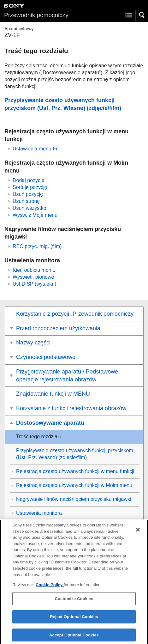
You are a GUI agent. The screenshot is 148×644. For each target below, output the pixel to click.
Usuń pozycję (28, 194)
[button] (142, 15)
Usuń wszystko (30, 208)
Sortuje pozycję (30, 187)
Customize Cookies (74, 601)
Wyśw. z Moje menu (35, 215)
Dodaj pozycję (29, 180)
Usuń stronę (26, 201)
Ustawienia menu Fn (36, 149)
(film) (37, 246)
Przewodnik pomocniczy (36, 15)
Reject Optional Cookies (74, 620)
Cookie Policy (50, 588)
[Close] (138, 533)
